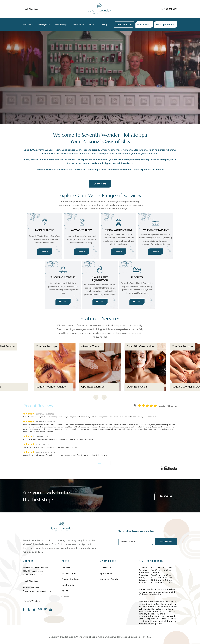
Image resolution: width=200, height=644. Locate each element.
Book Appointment (166, 24)
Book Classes (144, 24)
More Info (45, 252)
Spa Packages (69, 573)
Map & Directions (30, 9)
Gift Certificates (124, 24)
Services (27, 24)
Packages (43, 24)
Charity (104, 24)
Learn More (100, 184)
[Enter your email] (136, 542)
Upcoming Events (109, 579)
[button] (29, 25)
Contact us (106, 568)
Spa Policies (106, 573)
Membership (61, 24)
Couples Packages (71, 579)
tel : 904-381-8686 (169, 9)
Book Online (166, 496)
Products (77, 24)
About (92, 24)
